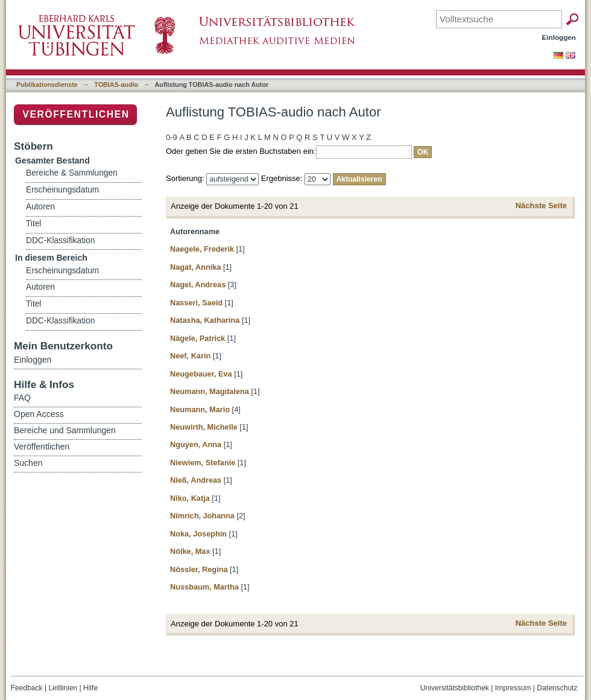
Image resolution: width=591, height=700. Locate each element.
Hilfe (90, 688)
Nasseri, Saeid (196, 303)
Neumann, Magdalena (210, 391)
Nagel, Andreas (198, 285)
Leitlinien (63, 688)
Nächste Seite (541, 205)
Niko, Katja (190, 498)
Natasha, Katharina (205, 320)
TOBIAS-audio (116, 84)
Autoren (40, 207)
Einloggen (559, 37)
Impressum (513, 688)
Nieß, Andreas (196, 480)
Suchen (28, 463)
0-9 (172, 137)
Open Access (39, 414)
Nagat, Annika (195, 267)
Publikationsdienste (47, 84)
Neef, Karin (190, 356)
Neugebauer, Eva (201, 374)
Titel (33, 224)
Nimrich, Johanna (202, 516)
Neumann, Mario (200, 409)
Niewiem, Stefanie (203, 463)
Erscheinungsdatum (62, 190)
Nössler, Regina (199, 569)
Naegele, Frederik (202, 249)
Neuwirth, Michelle (204, 427)
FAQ (22, 398)
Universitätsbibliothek (455, 688)
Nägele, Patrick (198, 338)
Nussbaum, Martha (204, 587)
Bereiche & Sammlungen (72, 173)
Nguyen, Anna (196, 444)
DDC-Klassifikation (60, 240)
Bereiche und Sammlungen (65, 430)
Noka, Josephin (198, 534)
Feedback (27, 688)
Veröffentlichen (76, 114)
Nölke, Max (190, 551)
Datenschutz (557, 688)
